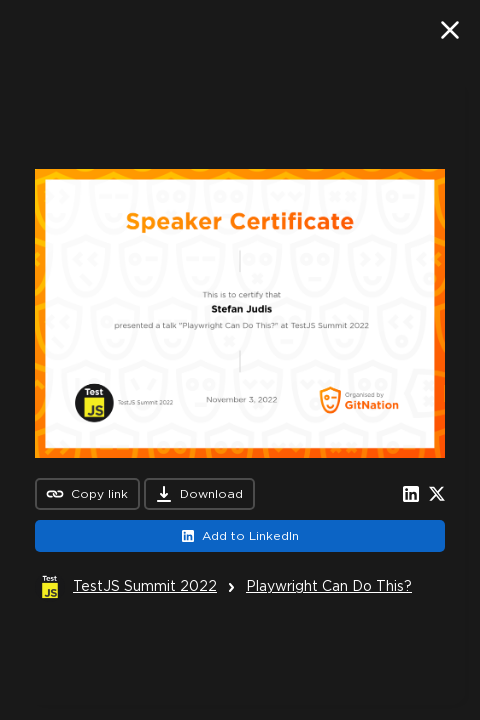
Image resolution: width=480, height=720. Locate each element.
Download (199, 494)
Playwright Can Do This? (329, 586)
